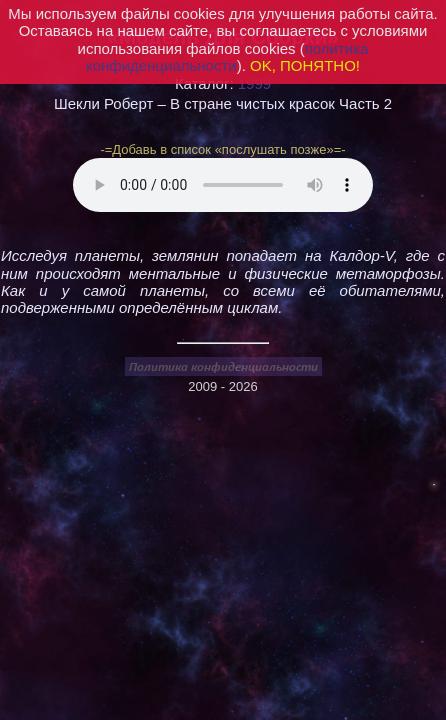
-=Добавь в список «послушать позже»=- (222, 149)
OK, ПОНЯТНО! (305, 65)
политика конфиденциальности (227, 57)
